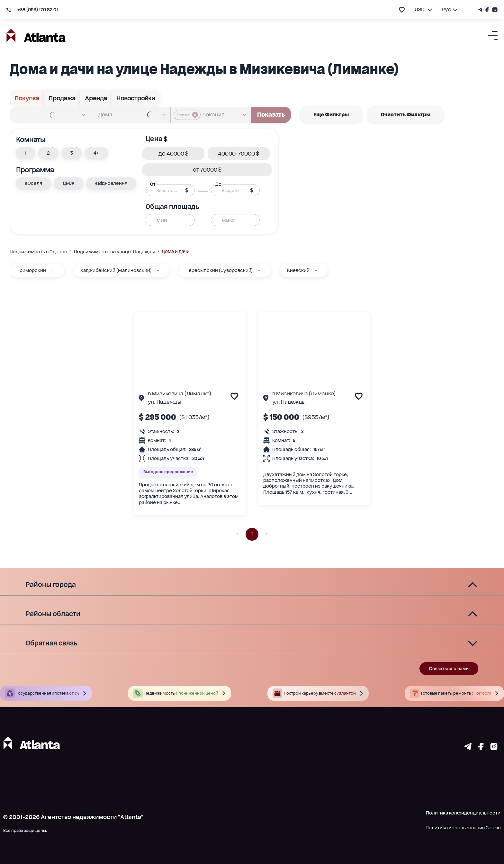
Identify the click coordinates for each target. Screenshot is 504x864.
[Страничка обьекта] (141, 399)
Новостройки (136, 98)
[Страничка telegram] (468, 748)
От (153, 184)
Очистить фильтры (406, 115)
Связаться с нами (449, 669)
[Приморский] (53, 270)
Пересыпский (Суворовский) (219, 270)
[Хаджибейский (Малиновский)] (158, 270)
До (218, 184)
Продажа (62, 98)
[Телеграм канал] (481, 10)
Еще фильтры (331, 115)
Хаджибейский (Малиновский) (116, 270)
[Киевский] (316, 270)
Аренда (96, 98)
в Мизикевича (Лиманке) (180, 394)
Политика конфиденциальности (463, 813)
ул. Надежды (165, 402)
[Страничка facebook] (481, 748)
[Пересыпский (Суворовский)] (259, 270)
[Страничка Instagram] (494, 10)
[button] (26, 153)
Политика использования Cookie (463, 828)
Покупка (27, 98)
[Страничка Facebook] (487, 10)
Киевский (298, 270)
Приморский (31, 270)
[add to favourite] (402, 10)
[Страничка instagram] (494, 748)
